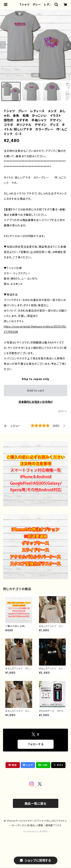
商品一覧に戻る (36, 804)
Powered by (36, 831)
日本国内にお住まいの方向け (36, 402)
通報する (63, 411)
